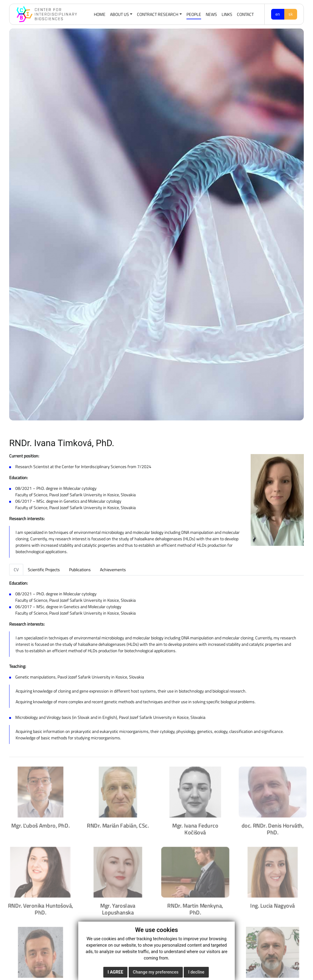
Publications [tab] (80, 570)
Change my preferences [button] (156, 972)
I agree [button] (115, 972)
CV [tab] (16, 570)
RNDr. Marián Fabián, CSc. (117, 822)
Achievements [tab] (113, 570)
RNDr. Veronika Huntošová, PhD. (38, 908)
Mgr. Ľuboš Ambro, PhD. (38, 822)
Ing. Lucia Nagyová (275, 904)
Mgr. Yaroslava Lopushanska (117, 908)
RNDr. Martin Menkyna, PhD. (196, 908)
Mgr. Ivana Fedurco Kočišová (196, 826)
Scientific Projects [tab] (44, 570)
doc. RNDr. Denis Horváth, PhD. (275, 826)
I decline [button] (196, 972)
